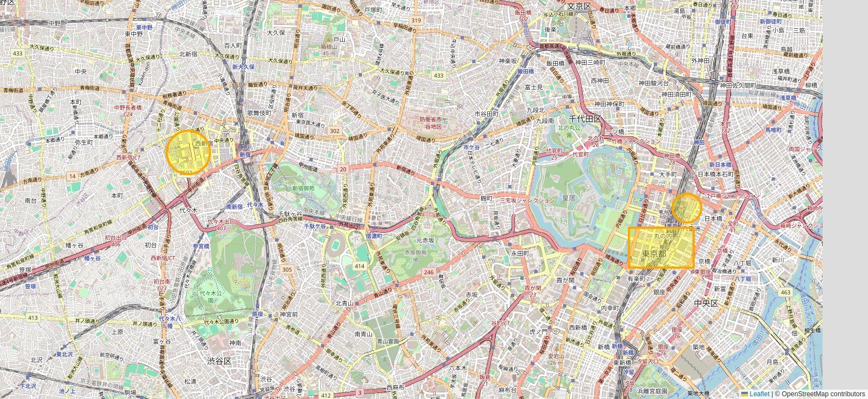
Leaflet (755, 394)
